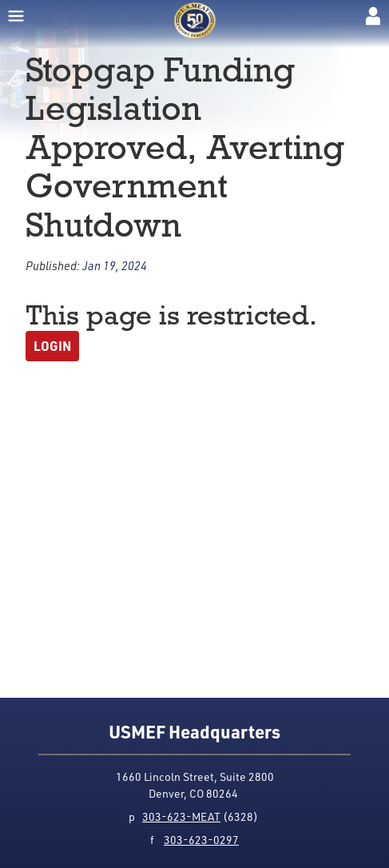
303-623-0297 (201, 840)
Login (52, 346)
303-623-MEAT (181, 816)
